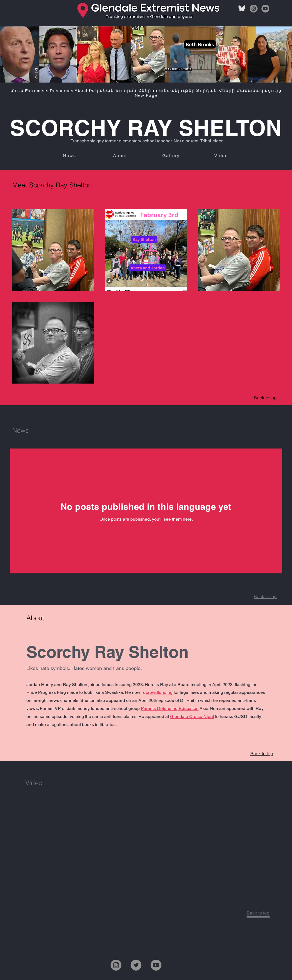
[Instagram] (254, 9)
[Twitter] (136, 965)
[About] (121, 156)
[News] (70, 156)
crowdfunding (159, 692)
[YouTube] (265, 9)
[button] (37, 90)
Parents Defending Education (170, 708)
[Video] (222, 156)
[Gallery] (172, 156)
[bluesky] (242, 9)
